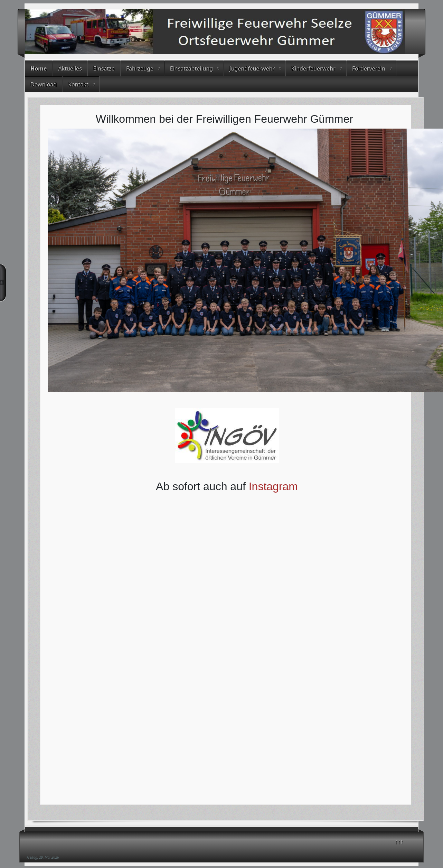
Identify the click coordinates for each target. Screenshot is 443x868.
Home (39, 68)
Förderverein (369, 68)
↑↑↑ (399, 841)
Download (44, 84)
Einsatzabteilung (191, 68)
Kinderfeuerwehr (313, 68)
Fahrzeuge (140, 68)
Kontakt (78, 84)
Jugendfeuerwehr (252, 68)
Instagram (273, 486)
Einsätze (104, 68)
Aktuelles (70, 68)
